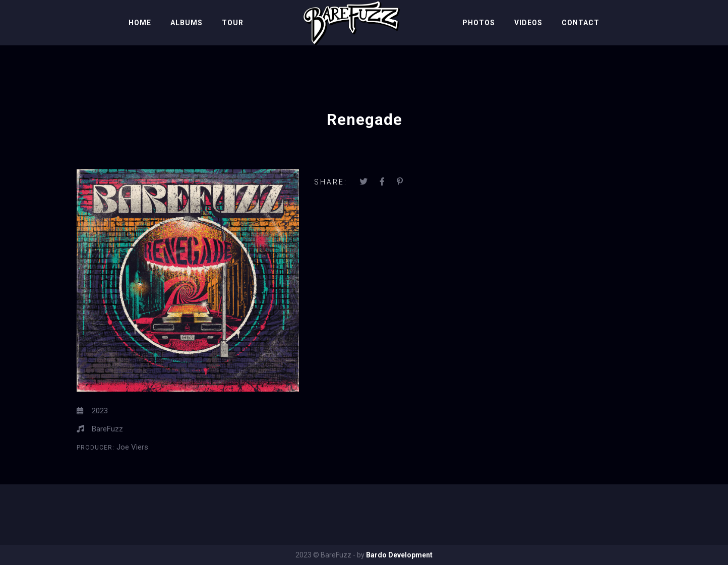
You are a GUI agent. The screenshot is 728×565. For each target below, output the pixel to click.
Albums (187, 23)
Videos (528, 23)
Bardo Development (399, 555)
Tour (233, 23)
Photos (479, 23)
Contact (581, 23)
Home (140, 23)
